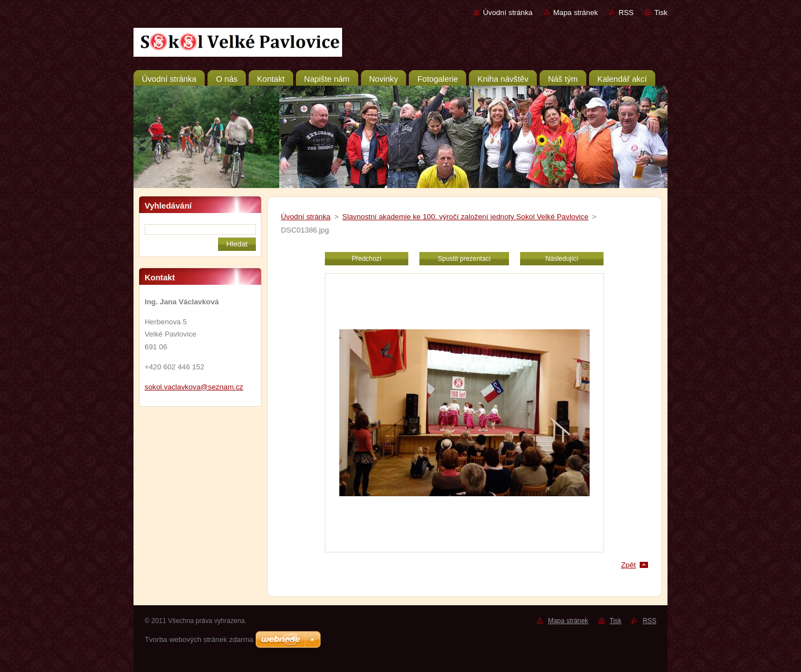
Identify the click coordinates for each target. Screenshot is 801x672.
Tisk (661, 13)
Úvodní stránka (508, 13)
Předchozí (367, 259)
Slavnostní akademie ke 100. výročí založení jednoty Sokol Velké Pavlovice (465, 217)
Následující (562, 259)
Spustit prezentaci (464, 259)
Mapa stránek (576, 13)
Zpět (628, 565)
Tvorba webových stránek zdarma (199, 639)
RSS (626, 13)
